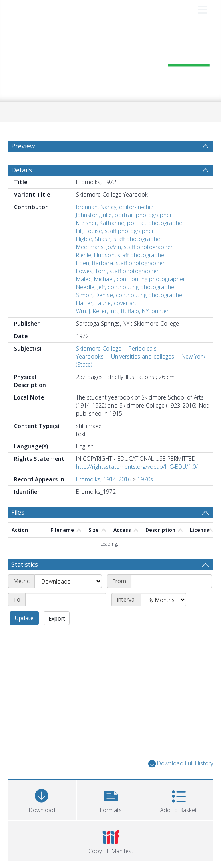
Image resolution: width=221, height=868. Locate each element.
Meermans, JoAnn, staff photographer (124, 247)
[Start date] (172, 581)
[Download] (42, 799)
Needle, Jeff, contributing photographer (126, 287)
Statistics (25, 564)
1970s (145, 479)
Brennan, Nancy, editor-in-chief (116, 207)
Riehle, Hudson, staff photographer (121, 255)
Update (24, 618)
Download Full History (181, 764)
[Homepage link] (110, 60)
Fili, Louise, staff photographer (115, 231)
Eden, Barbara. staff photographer (120, 263)
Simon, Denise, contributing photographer (130, 295)
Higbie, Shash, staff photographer (119, 239)
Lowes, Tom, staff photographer (117, 271)
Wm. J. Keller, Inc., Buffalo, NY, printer (122, 311)
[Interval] (163, 600)
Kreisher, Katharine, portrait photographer (130, 223)
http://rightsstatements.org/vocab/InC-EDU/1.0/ (137, 467)
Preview (23, 146)
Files (18, 512)
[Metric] (68, 581)
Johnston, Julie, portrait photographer (124, 215)
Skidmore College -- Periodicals (116, 348)
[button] (111, 799)
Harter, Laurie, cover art (106, 303)
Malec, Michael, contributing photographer (131, 279)
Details (22, 170)
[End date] (66, 600)
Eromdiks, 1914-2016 (103, 479)
